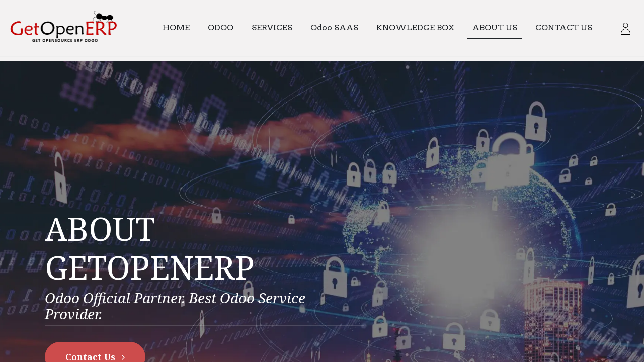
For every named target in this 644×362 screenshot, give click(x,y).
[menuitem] (181, 28)
